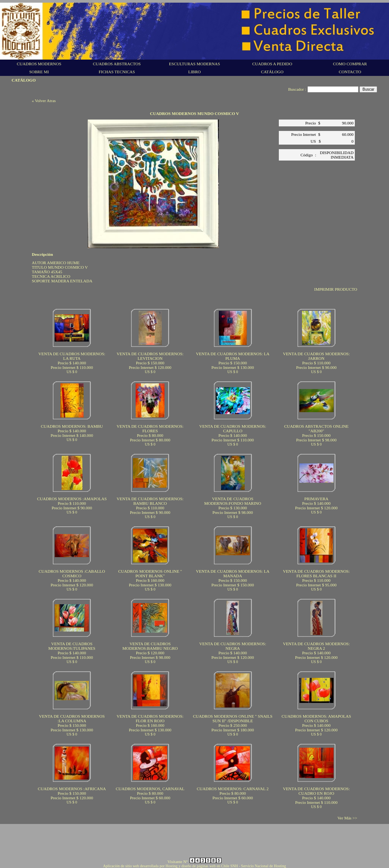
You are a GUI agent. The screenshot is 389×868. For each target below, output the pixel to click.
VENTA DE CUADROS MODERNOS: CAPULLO (232, 428)
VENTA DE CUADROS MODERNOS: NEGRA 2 (316, 646)
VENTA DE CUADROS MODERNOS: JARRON (316, 356)
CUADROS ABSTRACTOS (117, 64)
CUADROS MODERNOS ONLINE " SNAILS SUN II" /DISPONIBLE (233, 718)
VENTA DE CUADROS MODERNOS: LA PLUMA (233, 356)
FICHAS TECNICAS (117, 72)
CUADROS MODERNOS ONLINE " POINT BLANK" (150, 573)
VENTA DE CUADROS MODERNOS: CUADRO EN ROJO (316, 791)
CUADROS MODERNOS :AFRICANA (72, 789)
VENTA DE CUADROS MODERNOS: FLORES (150, 428)
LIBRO (194, 72)
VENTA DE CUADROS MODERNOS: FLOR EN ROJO (150, 718)
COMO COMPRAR (350, 64)
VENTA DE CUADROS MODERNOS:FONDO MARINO (232, 501)
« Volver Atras (44, 101)
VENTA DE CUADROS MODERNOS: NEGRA (232, 646)
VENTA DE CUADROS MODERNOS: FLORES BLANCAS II (316, 573)
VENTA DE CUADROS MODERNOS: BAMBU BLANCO (150, 501)
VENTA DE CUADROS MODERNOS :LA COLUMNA (72, 718)
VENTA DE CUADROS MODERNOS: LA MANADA (233, 573)
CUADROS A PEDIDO (272, 64)
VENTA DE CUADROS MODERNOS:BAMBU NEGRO (150, 646)
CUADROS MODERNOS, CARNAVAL (150, 789)
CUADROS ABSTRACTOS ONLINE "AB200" (316, 428)
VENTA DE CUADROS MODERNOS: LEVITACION (150, 356)
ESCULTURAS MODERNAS (194, 64)
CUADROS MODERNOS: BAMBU (72, 426)
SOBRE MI (39, 72)
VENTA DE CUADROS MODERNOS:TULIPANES (72, 646)
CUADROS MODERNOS (39, 64)
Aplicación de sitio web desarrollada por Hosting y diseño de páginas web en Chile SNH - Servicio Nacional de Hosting (194, 866)
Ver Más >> (347, 818)
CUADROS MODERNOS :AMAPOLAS (72, 499)
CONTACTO (350, 72)
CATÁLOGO (272, 72)
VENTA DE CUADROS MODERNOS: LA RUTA (72, 356)
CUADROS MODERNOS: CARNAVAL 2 (233, 789)
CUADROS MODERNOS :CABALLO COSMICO (72, 573)
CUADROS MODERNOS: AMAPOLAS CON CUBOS (316, 718)
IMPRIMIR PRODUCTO (336, 289)
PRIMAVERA (316, 499)
